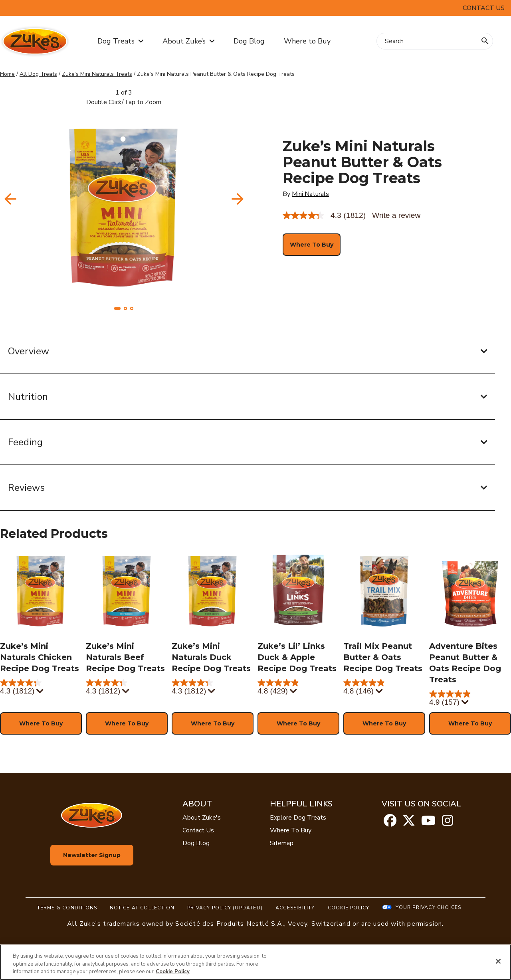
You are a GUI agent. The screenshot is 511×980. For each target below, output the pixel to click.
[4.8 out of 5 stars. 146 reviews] (384, 688)
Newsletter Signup (92, 855)
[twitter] (409, 823)
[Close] (498, 961)
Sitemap (282, 843)
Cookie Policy (349, 908)
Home (7, 74)
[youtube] (428, 823)
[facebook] (390, 823)
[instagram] (448, 823)
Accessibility (295, 908)
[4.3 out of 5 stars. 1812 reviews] (41, 688)
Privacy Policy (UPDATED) (225, 908)
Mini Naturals (310, 194)
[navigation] (238, 199)
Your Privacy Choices (428, 907)
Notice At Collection (142, 908)
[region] (255, 962)
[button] (117, 308)
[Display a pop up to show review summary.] (39, 692)
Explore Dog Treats (298, 818)
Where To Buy (291, 830)
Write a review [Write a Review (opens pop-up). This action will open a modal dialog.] (396, 215)
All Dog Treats (38, 74)
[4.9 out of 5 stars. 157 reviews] (470, 699)
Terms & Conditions (67, 908)
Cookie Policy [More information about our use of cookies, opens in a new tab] (173, 972)
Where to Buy (307, 41)
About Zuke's (202, 818)
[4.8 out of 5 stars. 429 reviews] (298, 688)
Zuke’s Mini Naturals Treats (97, 74)
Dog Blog (249, 41)
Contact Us (484, 8)
